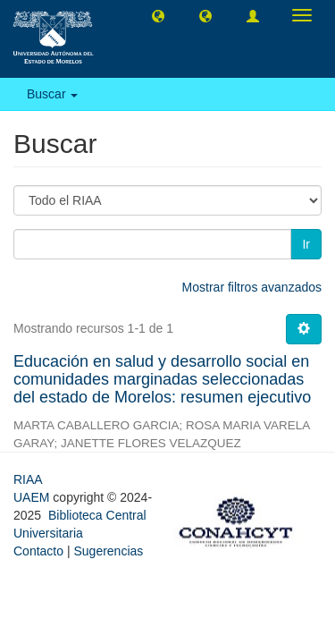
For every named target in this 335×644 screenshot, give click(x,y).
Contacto (38, 551)
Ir (306, 244)
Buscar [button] (52, 94)
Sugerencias (108, 551)
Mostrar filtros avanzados (252, 287)
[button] (158, 15)
